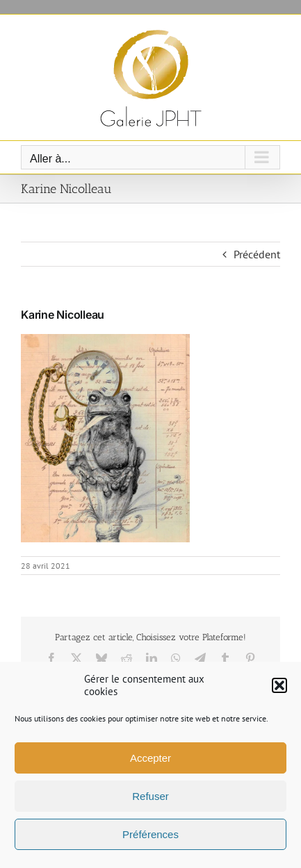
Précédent (257, 254)
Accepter (150, 758)
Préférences (150, 834)
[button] (279, 685)
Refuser (150, 796)
